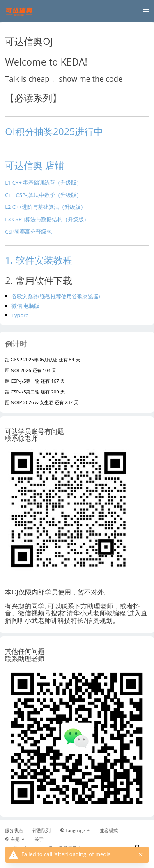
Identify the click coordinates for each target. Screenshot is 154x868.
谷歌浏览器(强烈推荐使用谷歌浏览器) (56, 296)
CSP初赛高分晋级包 (28, 232)
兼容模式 (109, 831)
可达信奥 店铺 (34, 165)
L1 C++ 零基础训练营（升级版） (43, 182)
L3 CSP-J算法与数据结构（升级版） (47, 219)
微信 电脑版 (25, 306)
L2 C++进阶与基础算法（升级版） (45, 207)
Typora (20, 315)
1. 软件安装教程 (39, 260)
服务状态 (14, 831)
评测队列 (41, 831)
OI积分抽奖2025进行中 (54, 131)
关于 (39, 839)
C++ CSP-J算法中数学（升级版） (43, 195)
